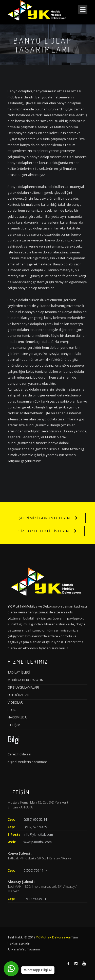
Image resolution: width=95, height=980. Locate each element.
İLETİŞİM (14, 725)
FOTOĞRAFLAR (18, 695)
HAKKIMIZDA (17, 717)
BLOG (12, 710)
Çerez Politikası (19, 754)
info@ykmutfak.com (38, 834)
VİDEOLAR (15, 702)
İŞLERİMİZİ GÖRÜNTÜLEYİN (44, 518)
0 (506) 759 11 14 (36, 870)
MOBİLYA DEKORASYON (25, 680)
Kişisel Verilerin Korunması (28, 762)
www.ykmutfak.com (38, 842)
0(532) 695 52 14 (35, 819)
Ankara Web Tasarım (24, 949)
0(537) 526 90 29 (35, 827)
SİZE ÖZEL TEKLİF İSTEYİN (44, 531)
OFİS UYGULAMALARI (23, 687)
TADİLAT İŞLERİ (19, 672)
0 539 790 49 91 (35, 899)
